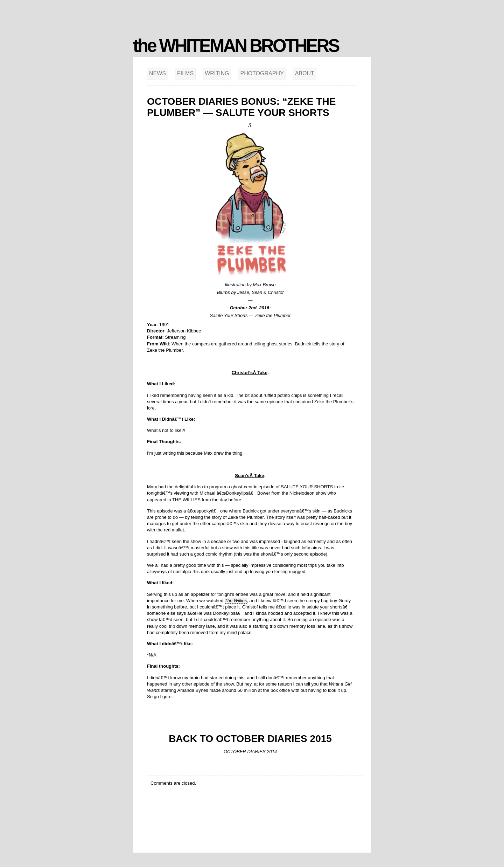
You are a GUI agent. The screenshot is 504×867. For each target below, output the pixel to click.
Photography (262, 73)
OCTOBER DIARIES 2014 (250, 752)
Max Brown (264, 285)
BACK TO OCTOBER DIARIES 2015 (250, 739)
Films (185, 73)
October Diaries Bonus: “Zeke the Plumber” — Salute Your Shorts (241, 107)
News (157, 73)
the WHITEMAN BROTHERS (236, 46)
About (305, 73)
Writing (217, 73)
